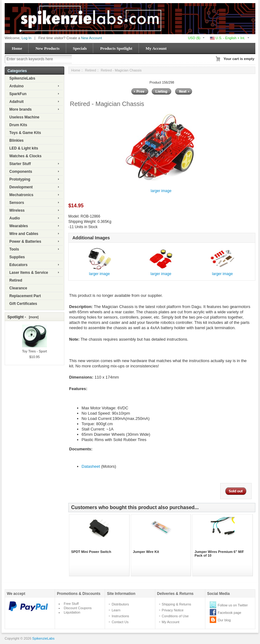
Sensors (17, 203)
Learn (116, 610)
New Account (91, 38)
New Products (47, 48)
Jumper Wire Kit (146, 552)
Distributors (120, 604)
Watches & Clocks (25, 156)
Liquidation (72, 612)
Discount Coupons (78, 608)
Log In (26, 38)
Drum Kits (18, 125)
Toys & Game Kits (25, 133)
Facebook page (230, 613)
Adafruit (16, 102)
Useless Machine (24, 117)
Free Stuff (71, 604)
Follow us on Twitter (233, 605)
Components (21, 172)
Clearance (18, 288)
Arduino (16, 86)
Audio (15, 218)
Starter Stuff (20, 164)
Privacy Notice (173, 610)
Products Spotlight (116, 48)
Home (17, 48)
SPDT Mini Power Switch (91, 552)
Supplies (17, 257)
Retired (16, 280)
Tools (14, 249)
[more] (33, 317)
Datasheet (91, 466)
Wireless (17, 210)
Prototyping (20, 179)
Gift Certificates (23, 304)
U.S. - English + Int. (228, 38)
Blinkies (16, 140)
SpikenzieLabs (22, 78)
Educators (18, 265)
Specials (80, 48)
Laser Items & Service (29, 273)
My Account (156, 48)
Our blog (224, 620)
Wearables (19, 226)
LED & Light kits (24, 148)
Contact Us (120, 622)
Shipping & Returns (177, 604)
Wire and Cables (24, 234)
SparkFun (18, 94)
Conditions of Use (175, 616)
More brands (21, 109)
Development (21, 187)
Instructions (120, 616)
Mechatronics (21, 195)
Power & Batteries (25, 241)
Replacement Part (25, 296)
